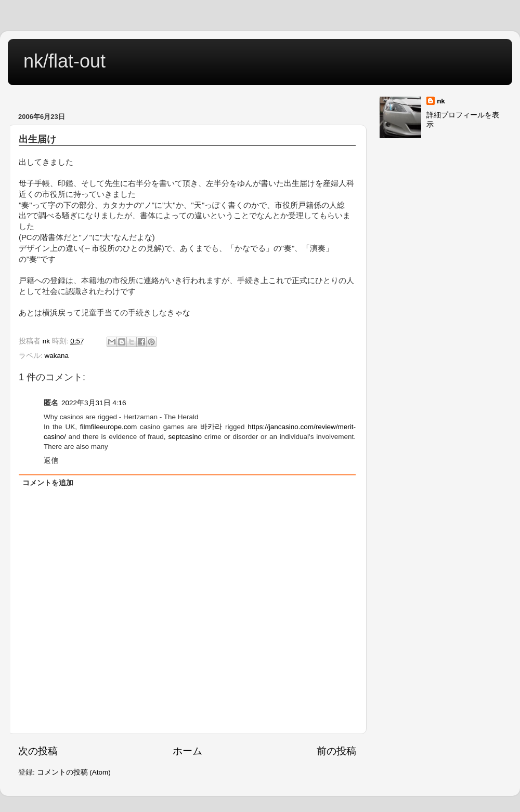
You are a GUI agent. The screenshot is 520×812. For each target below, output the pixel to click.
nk (441, 101)
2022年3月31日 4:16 (94, 403)
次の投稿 (38, 751)
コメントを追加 (48, 483)
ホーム (187, 751)
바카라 (211, 427)
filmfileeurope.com (109, 427)
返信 (51, 461)
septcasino (185, 437)
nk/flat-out (64, 61)
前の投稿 (336, 751)
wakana (57, 356)
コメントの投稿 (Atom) (74, 772)
